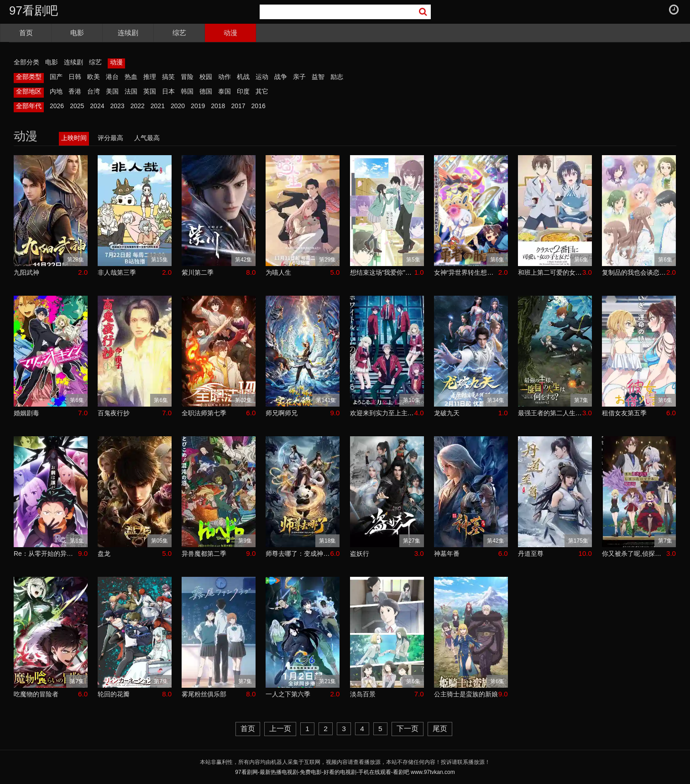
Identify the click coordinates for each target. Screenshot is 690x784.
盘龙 (104, 554)
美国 (112, 91)
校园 (206, 77)
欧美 (94, 77)
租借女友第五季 (624, 413)
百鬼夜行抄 (114, 413)
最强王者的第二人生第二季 (550, 413)
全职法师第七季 (204, 413)
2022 (138, 106)
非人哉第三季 (117, 272)
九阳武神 (26, 272)
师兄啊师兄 (282, 413)
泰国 (225, 91)
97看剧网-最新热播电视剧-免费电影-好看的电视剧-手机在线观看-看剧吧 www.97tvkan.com (345, 772)
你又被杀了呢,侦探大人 (634, 554)
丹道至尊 (531, 554)
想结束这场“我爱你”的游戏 (382, 272)
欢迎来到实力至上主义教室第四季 (382, 413)
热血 (131, 77)
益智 (318, 77)
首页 (26, 33)
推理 (150, 77)
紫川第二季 (198, 272)
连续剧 (128, 33)
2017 (238, 106)
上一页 (280, 729)
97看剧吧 (34, 10)
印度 (243, 91)
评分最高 (110, 138)
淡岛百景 (363, 694)
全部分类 (26, 62)
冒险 (187, 77)
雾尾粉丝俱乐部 (204, 694)
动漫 (230, 33)
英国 (150, 91)
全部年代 (29, 106)
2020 (178, 106)
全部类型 (29, 77)
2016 (259, 106)
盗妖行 (360, 554)
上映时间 (74, 138)
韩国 (187, 91)
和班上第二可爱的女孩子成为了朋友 (550, 272)
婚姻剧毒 (26, 413)
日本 (168, 91)
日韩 (75, 77)
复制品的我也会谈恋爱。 (634, 272)
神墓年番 (447, 554)
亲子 (299, 77)
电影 (77, 33)
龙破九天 (447, 413)
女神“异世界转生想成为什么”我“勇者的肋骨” (466, 272)
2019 (198, 106)
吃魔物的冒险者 (36, 694)
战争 (281, 77)
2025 (77, 106)
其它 (262, 91)
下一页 (408, 729)
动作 (225, 77)
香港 (75, 91)
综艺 (179, 33)
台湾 (94, 91)
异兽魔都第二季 (204, 554)
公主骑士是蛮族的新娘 (466, 694)
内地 (56, 91)
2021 (158, 106)
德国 (206, 91)
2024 (97, 106)
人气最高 (147, 138)
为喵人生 (278, 272)
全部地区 (29, 91)
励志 (337, 77)
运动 (262, 77)
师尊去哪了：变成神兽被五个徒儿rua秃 (298, 554)
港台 (112, 77)
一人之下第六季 (288, 694)
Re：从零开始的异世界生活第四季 (46, 554)
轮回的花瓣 (114, 694)
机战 (243, 77)
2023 (117, 106)
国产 (56, 77)
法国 (131, 91)
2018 (218, 106)
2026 (57, 106)
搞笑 (168, 77)
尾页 (440, 729)
